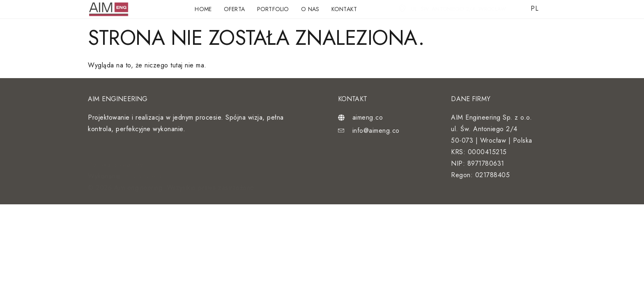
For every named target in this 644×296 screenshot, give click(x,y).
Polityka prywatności (117, 165)
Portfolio (273, 9)
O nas (310, 9)
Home (203, 9)
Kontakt (344, 9)
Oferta (234, 9)
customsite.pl (144, 176)
